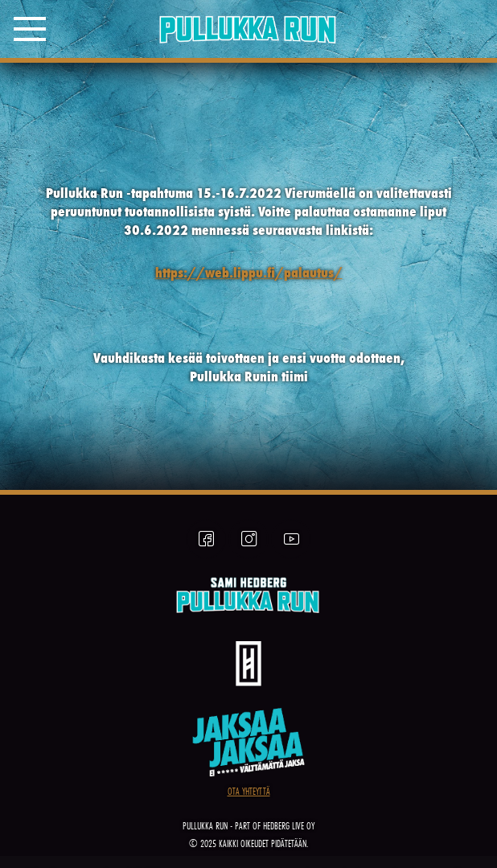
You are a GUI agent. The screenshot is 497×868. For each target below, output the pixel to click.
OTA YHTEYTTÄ (249, 791)
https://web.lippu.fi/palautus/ (249, 272)
